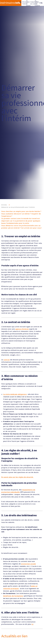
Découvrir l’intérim (23, 3)
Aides (40, 3)
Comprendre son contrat (32, 3)
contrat (7, 360)
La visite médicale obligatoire (15, 394)
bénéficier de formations (13, 596)
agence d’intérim (22, 329)
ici (32, 624)
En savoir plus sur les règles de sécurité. (17, 477)
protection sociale (29, 564)
